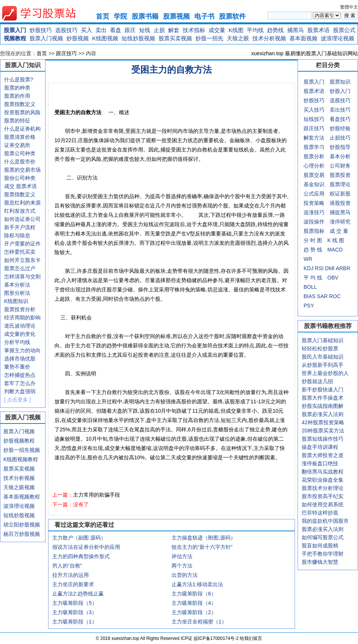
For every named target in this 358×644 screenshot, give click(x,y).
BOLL (310, 287)
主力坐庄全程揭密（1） (199, 622)
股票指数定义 (20, 104)
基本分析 (340, 156)
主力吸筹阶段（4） (194, 603)
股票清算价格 (20, 137)
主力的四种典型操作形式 (81, 556)
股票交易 (314, 175)
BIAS (310, 296)
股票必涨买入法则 (323, 414)
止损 (159, 30)
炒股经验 (340, 128)
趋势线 (275, 30)
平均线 (255, 30)
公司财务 (340, 166)
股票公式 (344, 30)
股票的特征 (17, 121)
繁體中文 (349, 7)
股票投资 (340, 175)
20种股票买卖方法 (323, 431)
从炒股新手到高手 (323, 365)
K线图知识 (16, 301)
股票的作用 (17, 96)
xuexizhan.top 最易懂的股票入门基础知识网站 (305, 53)
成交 (9, 186)
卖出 (101, 30)
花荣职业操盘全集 (323, 480)
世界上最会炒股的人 (325, 373)
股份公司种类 (20, 178)
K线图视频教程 (21, 459)
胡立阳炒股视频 (22, 525)
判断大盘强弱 (20, 391)
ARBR (343, 268)
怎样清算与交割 (22, 276)
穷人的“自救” (67, 566)
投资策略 (314, 203)
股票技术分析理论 (323, 488)
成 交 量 (339, 231)
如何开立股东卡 (22, 260)
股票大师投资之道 (323, 455)
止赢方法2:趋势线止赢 (78, 594)
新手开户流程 (20, 227)
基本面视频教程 (22, 497)
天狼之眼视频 (19, 487)
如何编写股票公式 (323, 537)
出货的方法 (185, 575)
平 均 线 (313, 278)
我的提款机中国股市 (325, 521)
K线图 (236, 30)
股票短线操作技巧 (323, 439)
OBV (333, 278)
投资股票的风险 (22, 112)
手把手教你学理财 (323, 554)
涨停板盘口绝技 (320, 463)
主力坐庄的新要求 (73, 584)
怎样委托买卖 (20, 252)
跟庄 (130, 30)
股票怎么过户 (20, 268)
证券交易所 (17, 145)
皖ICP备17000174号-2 (217, 638)
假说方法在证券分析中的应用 (86, 547)
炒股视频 (78, 38)
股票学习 (314, 147)
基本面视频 (303, 38)
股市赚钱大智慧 (320, 562)
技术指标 (194, 30)
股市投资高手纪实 (323, 496)
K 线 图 (336, 240)
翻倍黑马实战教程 (323, 472)
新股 (345, 194)
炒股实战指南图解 (323, 406)
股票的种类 (17, 88)
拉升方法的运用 (70, 575)
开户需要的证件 (22, 244)
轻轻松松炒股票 (320, 348)
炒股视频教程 (19, 441)
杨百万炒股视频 (22, 534)
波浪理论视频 (337, 38)
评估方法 (182, 556)
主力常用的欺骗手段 (97, 495)
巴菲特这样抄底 (320, 513)
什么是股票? (19, 79)
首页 (103, 16)
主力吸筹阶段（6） (194, 594)
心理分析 (314, 166)
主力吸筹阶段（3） (75, 612)
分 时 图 (313, 240)
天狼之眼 (238, 38)
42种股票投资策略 (323, 422)
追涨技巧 (314, 212)
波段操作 (314, 222)
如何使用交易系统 (323, 504)
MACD (335, 250)
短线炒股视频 (138, 38)
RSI (319, 268)
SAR (322, 296)
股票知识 (340, 82)
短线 (145, 30)
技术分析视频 (269, 38)
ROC (335, 296)
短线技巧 (314, 119)
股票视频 (176, 16)
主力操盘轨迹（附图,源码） (204, 538)
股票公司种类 (20, 153)
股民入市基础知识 (323, 357)
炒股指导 (340, 147)
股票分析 (314, 156)
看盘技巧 (340, 119)
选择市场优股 (20, 359)
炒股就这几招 (317, 381)
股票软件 (232, 16)
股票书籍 (145, 16)
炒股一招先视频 (22, 450)
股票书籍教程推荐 (328, 326)
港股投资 (340, 203)
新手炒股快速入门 (323, 390)
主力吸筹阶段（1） (75, 622)
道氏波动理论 (20, 326)
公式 (309, 194)
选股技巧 (66, 30)
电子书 (204, 16)
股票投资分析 (20, 309)
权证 (335, 194)
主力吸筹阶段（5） (75, 603)
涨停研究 (340, 222)
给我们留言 (251, 638)
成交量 (217, 30)
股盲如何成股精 (320, 545)
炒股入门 (340, 91)
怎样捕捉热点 (20, 375)
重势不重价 (17, 367)
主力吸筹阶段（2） (194, 612)
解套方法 (314, 138)
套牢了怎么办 (20, 383)
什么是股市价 (20, 162)
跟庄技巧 (66, 53)
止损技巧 (340, 138)
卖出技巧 (340, 110)
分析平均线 (17, 342)
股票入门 (15, 30)
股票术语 (318, 30)
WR (308, 259)
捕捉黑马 (340, 212)
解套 (174, 30)
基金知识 (314, 184)
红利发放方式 (20, 211)
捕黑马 (296, 30)
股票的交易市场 (22, 170)
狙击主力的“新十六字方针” (202, 547)
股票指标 (314, 231)
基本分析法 (17, 285)
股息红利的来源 (22, 203)
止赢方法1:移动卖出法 (197, 584)
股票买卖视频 (175, 38)
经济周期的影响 (22, 318)
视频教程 (15, 38)
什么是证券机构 (22, 129)
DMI (330, 268)
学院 (120, 16)
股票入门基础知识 (323, 340)
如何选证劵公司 (22, 219)
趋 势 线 (313, 250)
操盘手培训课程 (320, 447)
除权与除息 (17, 235)
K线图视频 (105, 38)
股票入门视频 (46, 38)
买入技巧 (314, 110)
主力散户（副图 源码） (79, 538)
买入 (87, 30)
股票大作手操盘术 (323, 398)
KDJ (308, 268)
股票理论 (340, 184)
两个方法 (182, 566)
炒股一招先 (209, 38)
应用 (319, 194)
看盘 (116, 30)
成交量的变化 (20, 334)
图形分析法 (17, 293)
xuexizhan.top (45, 13)
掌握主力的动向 (22, 350)
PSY (309, 306)
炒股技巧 (41, 30)
